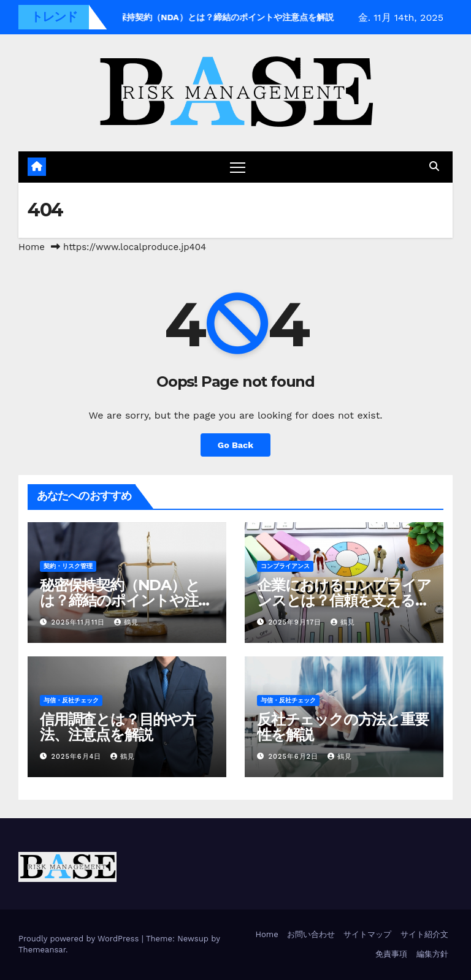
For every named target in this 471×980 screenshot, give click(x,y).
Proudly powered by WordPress (80, 939)
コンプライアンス (285, 566)
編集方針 (432, 954)
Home (32, 247)
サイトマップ (367, 934)
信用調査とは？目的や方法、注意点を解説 (118, 727)
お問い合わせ (311, 934)
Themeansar (42, 950)
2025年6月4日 (78, 757)
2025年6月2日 (295, 757)
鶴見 (126, 622)
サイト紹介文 (424, 934)
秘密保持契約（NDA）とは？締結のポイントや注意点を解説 (126, 600)
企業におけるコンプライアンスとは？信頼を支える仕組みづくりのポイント (344, 600)
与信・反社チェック (71, 700)
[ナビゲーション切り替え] (238, 167)
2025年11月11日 (80, 622)
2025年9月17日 (297, 622)
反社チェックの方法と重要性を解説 (343, 727)
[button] (434, 166)
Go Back (235, 445)
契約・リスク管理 (68, 566)
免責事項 (391, 954)
